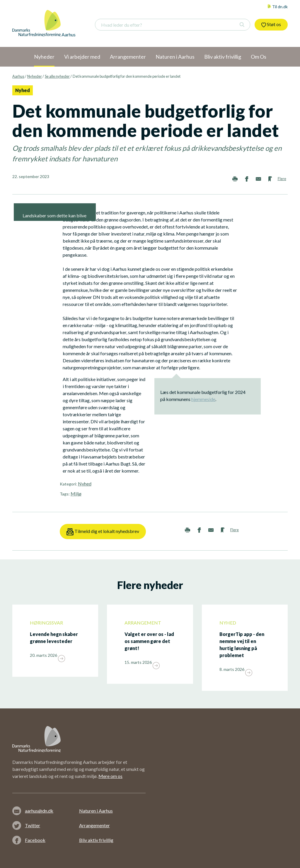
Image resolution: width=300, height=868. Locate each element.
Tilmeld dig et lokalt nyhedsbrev (103, 532)
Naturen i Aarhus (96, 811)
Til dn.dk (277, 7)
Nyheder (35, 76)
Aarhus (18, 76)
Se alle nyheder (57, 76)
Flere (282, 179)
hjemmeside (203, 399)
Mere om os (110, 776)
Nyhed (85, 484)
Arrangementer (94, 825)
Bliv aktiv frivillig (96, 840)
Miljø (76, 494)
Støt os (271, 24)
